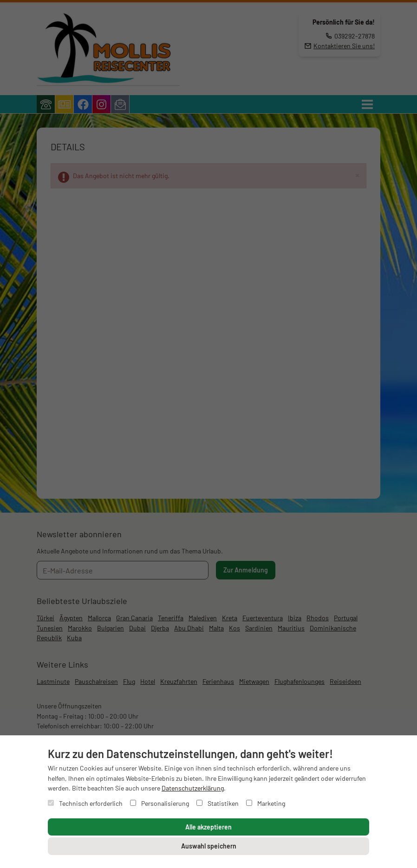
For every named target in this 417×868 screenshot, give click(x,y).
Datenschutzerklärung (193, 788)
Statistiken (218, 803)
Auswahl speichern (209, 846)
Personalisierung (160, 803)
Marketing (266, 803)
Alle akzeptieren (208, 827)
